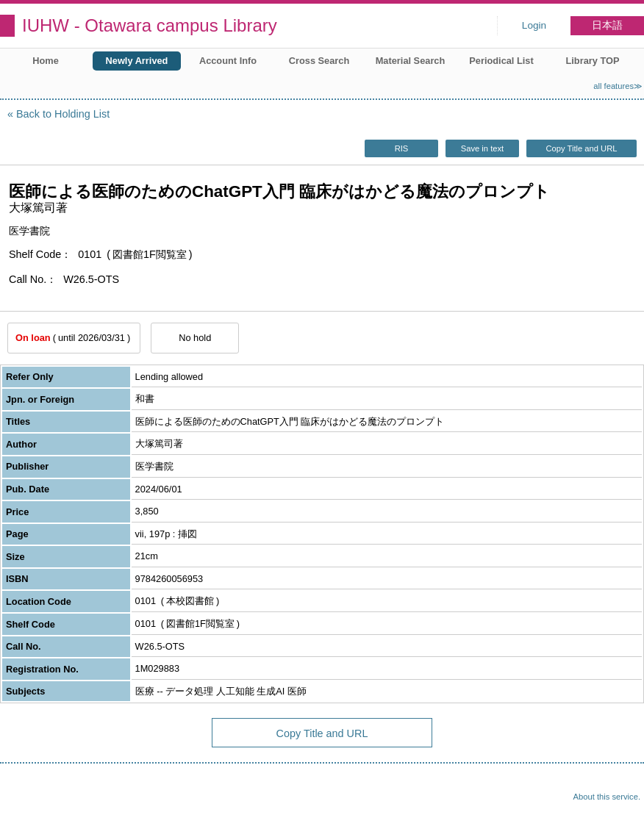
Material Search (411, 61)
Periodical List (501, 61)
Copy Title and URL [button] (581, 148)
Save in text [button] (482, 148)
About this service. (607, 797)
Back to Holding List (63, 114)
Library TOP (592, 61)
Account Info (228, 61)
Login (534, 25)
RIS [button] (402, 148)
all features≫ (618, 86)
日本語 (607, 25)
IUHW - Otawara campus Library (150, 25)
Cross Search (319, 61)
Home (46, 61)
